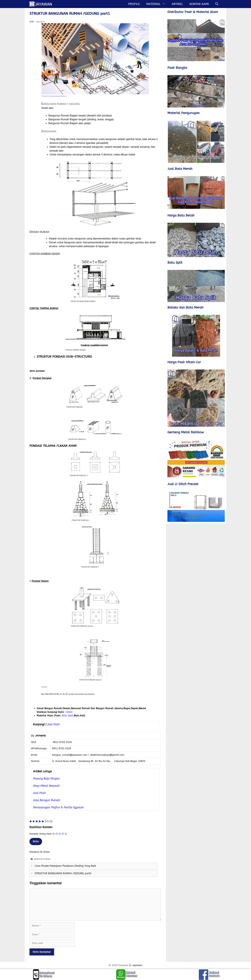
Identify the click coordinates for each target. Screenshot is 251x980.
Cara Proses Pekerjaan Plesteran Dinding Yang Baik (65, 866)
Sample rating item (41, 834)
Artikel (177, 4)
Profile (134, 4)
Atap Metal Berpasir (46, 786)
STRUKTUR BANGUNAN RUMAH (54, 96)
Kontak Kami (199, 4)
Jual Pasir (53, 724)
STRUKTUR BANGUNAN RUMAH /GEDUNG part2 (63, 873)
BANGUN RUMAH (42, 859)
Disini (69, 712)
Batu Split (67, 716)
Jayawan (137, 965)
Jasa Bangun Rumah (47, 800)
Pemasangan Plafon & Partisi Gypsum (58, 807)
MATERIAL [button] (157, 4)
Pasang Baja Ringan (46, 779)
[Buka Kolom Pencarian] (217, 4)
